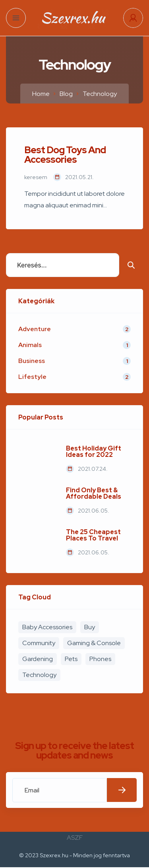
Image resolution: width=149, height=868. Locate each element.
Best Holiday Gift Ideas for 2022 (94, 452)
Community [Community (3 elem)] (39, 643)
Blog (66, 94)
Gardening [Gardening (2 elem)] (38, 659)
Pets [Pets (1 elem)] (71, 659)
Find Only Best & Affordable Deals (94, 493)
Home (41, 94)
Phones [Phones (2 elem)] (100, 659)
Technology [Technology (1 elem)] (39, 675)
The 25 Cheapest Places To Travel (93, 535)
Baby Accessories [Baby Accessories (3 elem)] (47, 627)
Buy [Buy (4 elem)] (90, 627)
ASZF (75, 838)
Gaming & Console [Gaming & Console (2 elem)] (94, 643)
